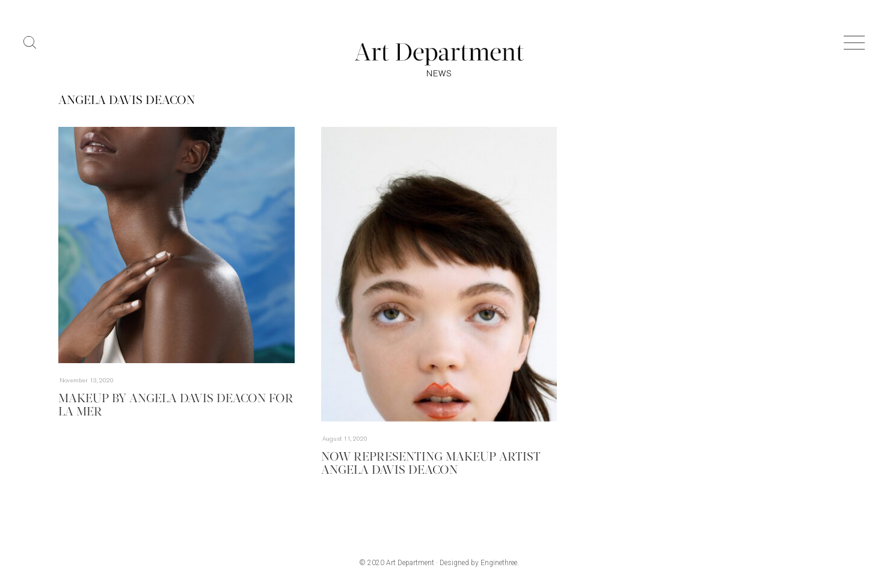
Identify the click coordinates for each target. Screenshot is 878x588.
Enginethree (499, 563)
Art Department (410, 563)
